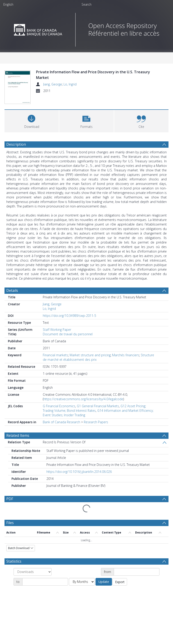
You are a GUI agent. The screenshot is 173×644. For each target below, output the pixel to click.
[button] (86, 121)
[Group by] (33, 572)
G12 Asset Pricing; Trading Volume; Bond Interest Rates (94, 408)
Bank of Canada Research (61, 422)
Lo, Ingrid (70, 84)
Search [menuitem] (86, 4)
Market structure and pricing (90, 355)
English (8, 4)
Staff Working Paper (57, 330)
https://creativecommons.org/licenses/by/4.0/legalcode (83, 399)
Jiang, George (53, 84)
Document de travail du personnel (68, 334)
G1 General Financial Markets (98, 406)
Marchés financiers (126, 355)
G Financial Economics (59, 406)
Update (104, 582)
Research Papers (96, 422)
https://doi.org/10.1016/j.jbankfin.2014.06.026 (79, 472)
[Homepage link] (87, 29)
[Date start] (137, 572)
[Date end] (45, 582)
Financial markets (55, 355)
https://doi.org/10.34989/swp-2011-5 (69, 316)
